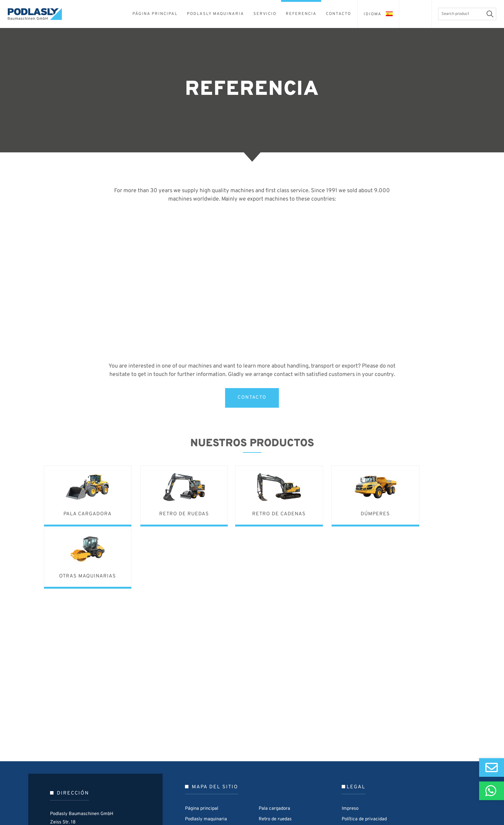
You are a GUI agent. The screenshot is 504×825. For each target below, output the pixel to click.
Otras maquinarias (278, 787)
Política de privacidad (364, 755)
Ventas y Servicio (203, 766)
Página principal (202, 745)
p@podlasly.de (89, 793)
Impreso (350, 745)
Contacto (195, 787)
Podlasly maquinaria (206, 755)
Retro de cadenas (277, 766)
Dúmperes (269, 776)
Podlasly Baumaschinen (39, 14)
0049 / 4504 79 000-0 (100, 784)
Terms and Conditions (364, 766)
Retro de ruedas (275, 755)
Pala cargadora (274, 745)
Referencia (196, 776)
